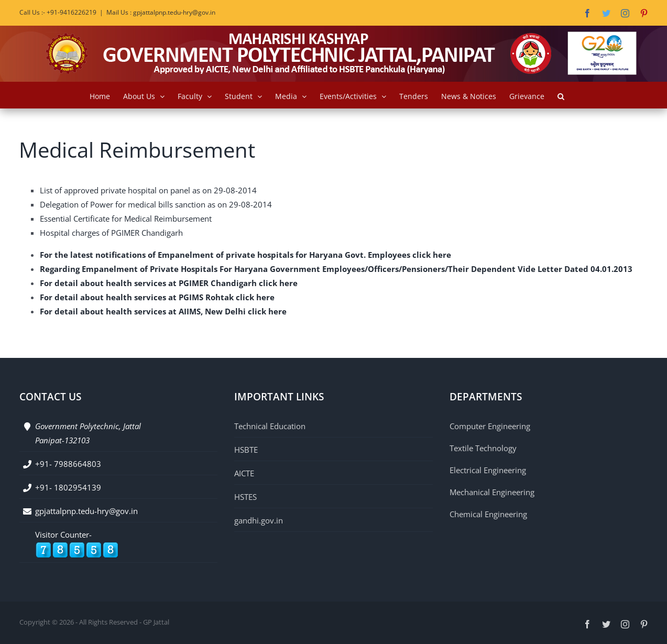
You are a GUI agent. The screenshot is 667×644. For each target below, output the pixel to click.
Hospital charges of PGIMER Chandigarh (111, 233)
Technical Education (270, 426)
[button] (561, 95)
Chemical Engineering (488, 514)
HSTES (245, 497)
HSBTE (246, 450)
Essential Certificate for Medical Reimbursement (126, 219)
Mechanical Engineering (492, 492)
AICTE (244, 473)
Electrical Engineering (488, 470)
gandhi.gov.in (259, 520)
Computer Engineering (490, 426)
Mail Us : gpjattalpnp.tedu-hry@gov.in (161, 12)
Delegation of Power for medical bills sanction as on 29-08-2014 (156, 204)
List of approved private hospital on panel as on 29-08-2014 (148, 190)
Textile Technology (483, 448)
